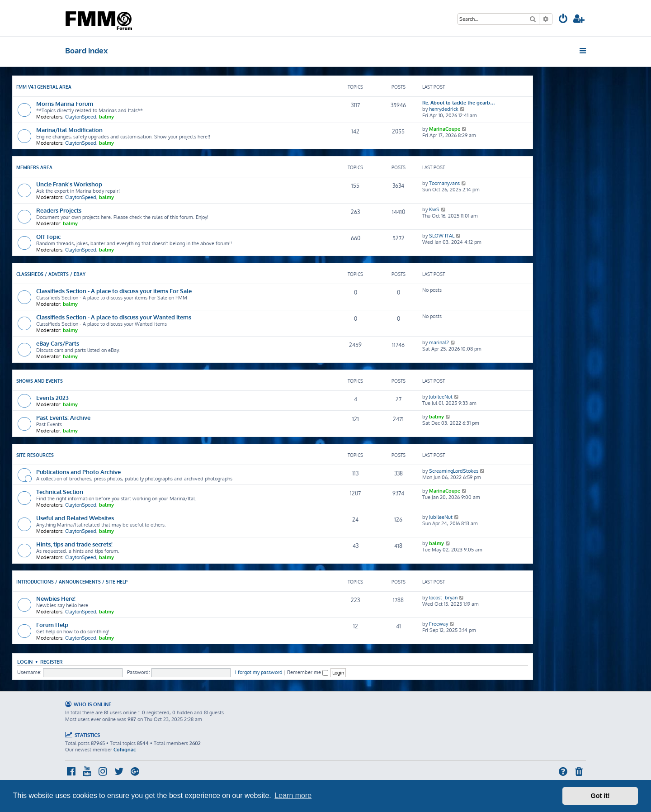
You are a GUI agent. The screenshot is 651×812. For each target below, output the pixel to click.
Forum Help (52, 624)
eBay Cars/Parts (58, 343)
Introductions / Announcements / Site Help (72, 582)
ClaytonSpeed (81, 117)
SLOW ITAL (442, 236)
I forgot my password (259, 672)
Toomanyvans (444, 183)
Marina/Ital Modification (69, 130)
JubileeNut (441, 397)
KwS (434, 209)
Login (25, 662)
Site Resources (35, 455)
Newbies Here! (56, 598)
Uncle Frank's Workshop (69, 184)
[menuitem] (563, 20)
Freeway (439, 624)
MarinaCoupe (445, 129)
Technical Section (60, 491)
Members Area (34, 167)
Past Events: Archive (63, 417)
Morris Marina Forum (65, 103)
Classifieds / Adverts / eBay (51, 274)
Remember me (308, 672)
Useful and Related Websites (75, 518)
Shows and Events (40, 381)
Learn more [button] (293, 795)
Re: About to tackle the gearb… (459, 103)
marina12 (439, 342)
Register (51, 662)
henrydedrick (444, 109)
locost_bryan (443, 598)
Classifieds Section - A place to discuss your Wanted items (114, 317)
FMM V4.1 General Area (44, 87)
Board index (87, 50)
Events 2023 (52, 397)
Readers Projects (59, 210)
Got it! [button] (600, 796)
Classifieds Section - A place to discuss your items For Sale (114, 291)
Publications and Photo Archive (78, 472)
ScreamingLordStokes (454, 471)
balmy (106, 117)
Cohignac (125, 750)
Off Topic (48, 236)
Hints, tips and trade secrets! (74, 544)
